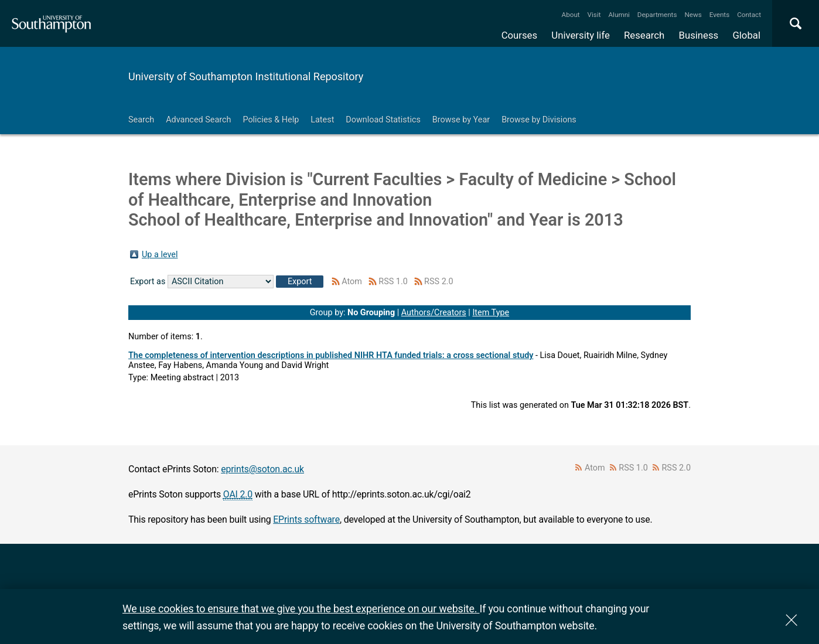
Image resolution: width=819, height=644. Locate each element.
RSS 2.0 (439, 282)
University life (581, 35)
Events (720, 15)
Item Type (491, 313)
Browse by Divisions (539, 120)
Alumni (619, 15)
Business (699, 35)
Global (746, 35)
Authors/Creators (434, 313)
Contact (749, 15)
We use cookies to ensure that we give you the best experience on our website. (301, 609)
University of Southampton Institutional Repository (246, 76)
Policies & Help (271, 120)
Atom (352, 282)
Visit (594, 15)
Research (644, 35)
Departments (657, 15)
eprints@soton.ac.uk (262, 469)
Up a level (160, 255)
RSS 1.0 (393, 282)
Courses (519, 35)
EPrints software (306, 519)
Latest (322, 120)
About (571, 15)
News (693, 15)
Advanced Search (198, 120)
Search (141, 120)
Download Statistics (383, 120)
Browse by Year (461, 120)
